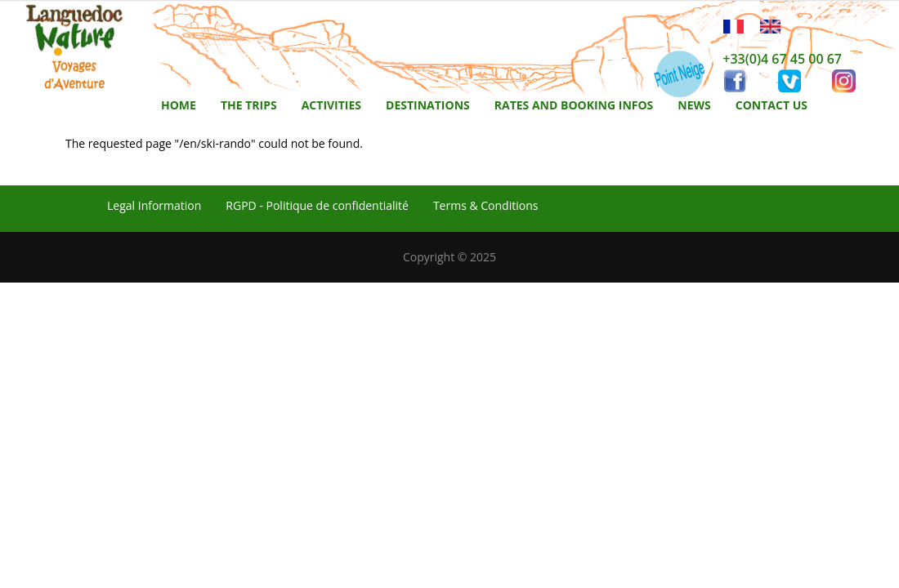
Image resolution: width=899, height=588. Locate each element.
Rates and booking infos (574, 105)
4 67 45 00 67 (801, 59)
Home (179, 105)
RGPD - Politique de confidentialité (317, 205)
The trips (249, 105)
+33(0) (742, 59)
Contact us (772, 105)
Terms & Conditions (486, 205)
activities (331, 105)
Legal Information (154, 205)
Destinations (428, 105)
